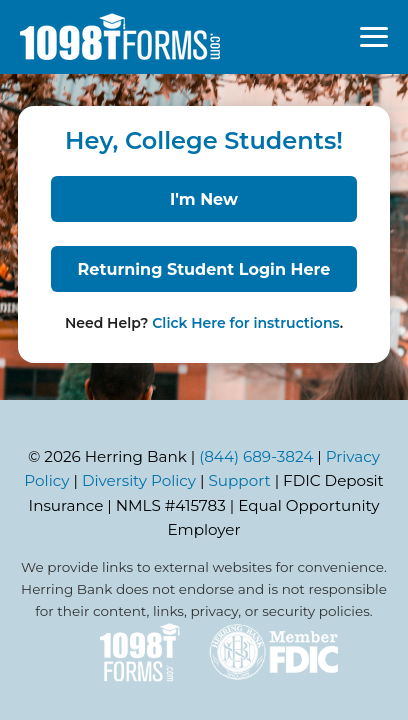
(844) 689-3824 (256, 456)
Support (240, 480)
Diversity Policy (139, 480)
